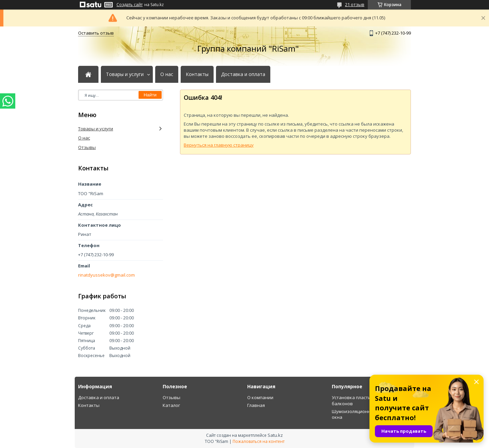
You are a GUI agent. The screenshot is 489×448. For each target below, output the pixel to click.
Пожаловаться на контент (259, 441)
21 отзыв (355, 4)
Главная (256, 405)
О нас (167, 74)
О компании (260, 397)
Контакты (197, 74)
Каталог (171, 405)
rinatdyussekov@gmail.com (106, 275)
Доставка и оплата (243, 74)
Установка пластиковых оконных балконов (368, 400)
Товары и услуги (125, 74)
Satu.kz (275, 435)
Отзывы (87, 147)
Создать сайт (130, 5)
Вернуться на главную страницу (219, 145)
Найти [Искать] (150, 95)
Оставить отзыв (96, 33)
